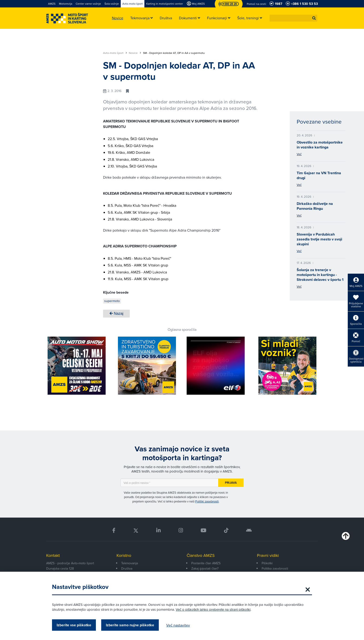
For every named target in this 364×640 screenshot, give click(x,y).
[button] (314, 18)
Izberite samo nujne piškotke (130, 625)
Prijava (231, 483)
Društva (127, 568)
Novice (135, 53)
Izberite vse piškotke (74, 625)
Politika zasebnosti (275, 568)
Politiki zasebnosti (207, 501)
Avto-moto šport (115, 53)
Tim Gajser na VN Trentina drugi (319, 175)
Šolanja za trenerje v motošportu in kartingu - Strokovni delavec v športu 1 (320, 275)
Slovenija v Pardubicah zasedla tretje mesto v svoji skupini (319, 239)
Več (299, 154)
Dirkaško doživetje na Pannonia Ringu (315, 206)
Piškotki (267, 563)
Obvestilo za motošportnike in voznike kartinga (320, 145)
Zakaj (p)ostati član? (205, 568)
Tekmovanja (130, 563)
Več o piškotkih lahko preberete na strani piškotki (213, 609)
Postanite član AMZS (206, 563)
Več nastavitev (178, 625)
